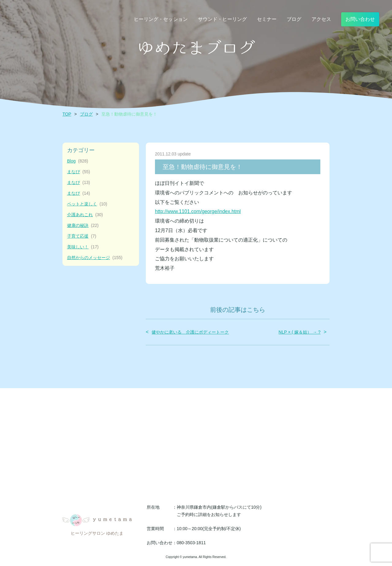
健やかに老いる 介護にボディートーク (190, 332)
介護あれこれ (85, 215)
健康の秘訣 (83, 226)
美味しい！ (83, 247)
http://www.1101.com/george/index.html (198, 211)
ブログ (86, 114)
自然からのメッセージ (95, 258)
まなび (79, 172)
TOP (67, 114)
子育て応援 (82, 236)
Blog (78, 161)
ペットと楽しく (87, 204)
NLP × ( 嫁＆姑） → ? (300, 332)
